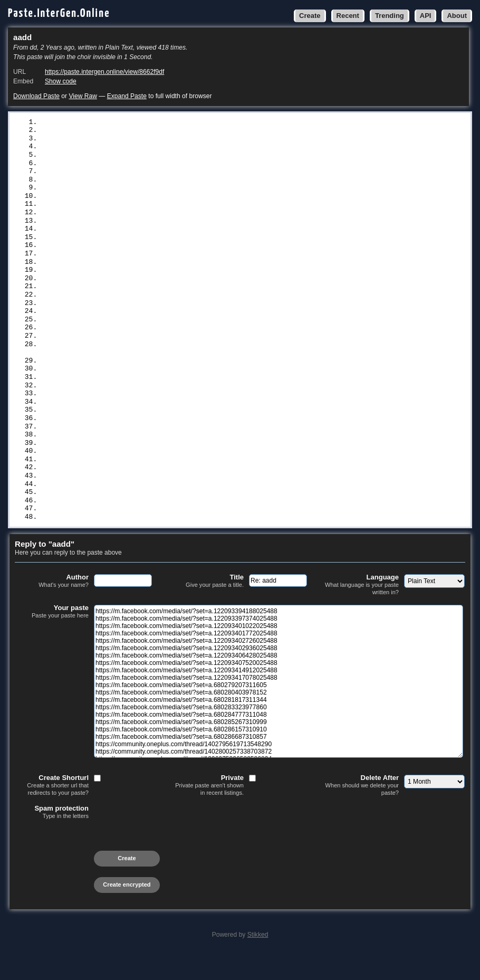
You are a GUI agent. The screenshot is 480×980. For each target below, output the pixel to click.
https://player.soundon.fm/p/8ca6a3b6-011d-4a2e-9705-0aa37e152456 (173, 324)
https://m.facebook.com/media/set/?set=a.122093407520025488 (160, 184)
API (426, 16)
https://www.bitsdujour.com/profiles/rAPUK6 (128, 463)
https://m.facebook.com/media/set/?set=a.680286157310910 (154, 262)
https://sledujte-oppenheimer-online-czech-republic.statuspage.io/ (175, 315)
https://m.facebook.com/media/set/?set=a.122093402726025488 (160, 157)
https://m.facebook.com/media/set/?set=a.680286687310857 (154, 271)
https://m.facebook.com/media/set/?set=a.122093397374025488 (160, 131)
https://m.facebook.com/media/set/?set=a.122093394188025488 (160, 122)
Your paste (52, 637)
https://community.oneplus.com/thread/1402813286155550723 (156, 306)
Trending (390, 16)
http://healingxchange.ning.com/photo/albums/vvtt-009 (148, 402)
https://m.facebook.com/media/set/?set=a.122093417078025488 (160, 201)
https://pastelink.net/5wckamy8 (103, 498)
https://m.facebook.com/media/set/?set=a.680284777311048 (154, 245)
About (457, 16)
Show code (61, 81)
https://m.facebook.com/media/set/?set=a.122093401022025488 (160, 140)
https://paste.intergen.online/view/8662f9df (104, 72)
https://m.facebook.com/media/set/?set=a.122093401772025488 (160, 148)
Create (310, 16)
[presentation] (95, 866)
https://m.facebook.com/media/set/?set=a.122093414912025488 (160, 192)
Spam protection (52, 838)
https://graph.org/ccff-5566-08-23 (109, 542)
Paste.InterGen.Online (59, 13)
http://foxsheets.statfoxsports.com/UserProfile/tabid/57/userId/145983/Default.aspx (210, 454)
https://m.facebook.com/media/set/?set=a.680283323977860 (154, 236)
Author (52, 606)
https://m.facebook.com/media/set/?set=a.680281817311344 (154, 227)
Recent (348, 16)
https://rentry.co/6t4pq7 (90, 516)
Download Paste (36, 96)
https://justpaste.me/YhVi (93, 525)
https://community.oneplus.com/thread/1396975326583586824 (156, 297)
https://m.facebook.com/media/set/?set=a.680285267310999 (154, 253)
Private (207, 810)
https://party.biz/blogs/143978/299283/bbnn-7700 (138, 420)
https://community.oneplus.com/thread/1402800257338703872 (156, 289)
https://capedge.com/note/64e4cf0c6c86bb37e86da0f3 (142, 341)
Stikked (258, 960)
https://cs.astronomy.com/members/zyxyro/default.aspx (148, 472)
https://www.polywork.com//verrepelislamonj (128, 350)
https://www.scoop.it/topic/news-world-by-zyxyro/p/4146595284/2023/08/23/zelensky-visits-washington (243, 437)
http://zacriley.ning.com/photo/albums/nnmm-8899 (138, 411)
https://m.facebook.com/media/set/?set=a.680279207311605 (154, 210)
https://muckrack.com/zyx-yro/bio (107, 393)
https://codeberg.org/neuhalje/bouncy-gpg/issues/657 (146, 332)
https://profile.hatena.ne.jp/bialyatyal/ (123, 481)
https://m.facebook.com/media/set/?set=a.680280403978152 (154, 218)
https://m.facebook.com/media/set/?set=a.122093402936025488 (160, 166)
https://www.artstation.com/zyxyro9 (111, 376)
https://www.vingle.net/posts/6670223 (115, 428)
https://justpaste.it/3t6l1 (95, 533)
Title (207, 606)
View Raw (83, 96)
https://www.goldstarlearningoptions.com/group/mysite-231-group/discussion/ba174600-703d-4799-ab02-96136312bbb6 (243, 363)
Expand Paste (127, 96)
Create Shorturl (52, 810)
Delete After (362, 810)
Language (362, 610)
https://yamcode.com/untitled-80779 (111, 489)
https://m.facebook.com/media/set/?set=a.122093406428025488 (160, 175)
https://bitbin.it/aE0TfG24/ (97, 507)
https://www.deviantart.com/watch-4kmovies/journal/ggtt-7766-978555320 (183, 384)
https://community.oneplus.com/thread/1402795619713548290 (156, 280)
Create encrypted (127, 910)
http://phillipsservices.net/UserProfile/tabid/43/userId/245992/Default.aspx (195, 446)
